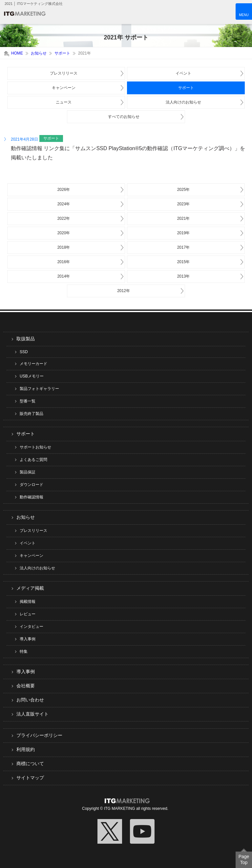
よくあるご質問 (33, 460)
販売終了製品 (31, 414)
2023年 (184, 204)
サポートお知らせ (35, 447)
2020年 (64, 233)
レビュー (28, 614)
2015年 (184, 262)
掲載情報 (28, 602)
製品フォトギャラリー (39, 389)
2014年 (64, 276)
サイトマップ (30, 778)
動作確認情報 (31, 497)
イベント (183, 73)
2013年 (184, 276)
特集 (24, 651)
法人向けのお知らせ (183, 102)
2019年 (184, 233)
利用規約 (26, 749)
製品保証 (28, 472)
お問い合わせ (30, 700)
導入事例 (28, 639)
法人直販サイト (32, 714)
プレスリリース (64, 73)
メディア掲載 (30, 588)
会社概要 (26, 686)
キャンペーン (64, 88)
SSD (24, 352)
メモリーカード (33, 364)
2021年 (184, 218)
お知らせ (39, 53)
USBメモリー (32, 376)
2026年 (64, 190)
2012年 (124, 291)
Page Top (244, 859)
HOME (17, 53)
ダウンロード (31, 485)
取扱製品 (26, 339)
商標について (30, 764)
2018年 (64, 247)
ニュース (64, 102)
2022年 (64, 218)
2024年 (64, 204)
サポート (62, 53)
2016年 (64, 262)
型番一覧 (28, 401)
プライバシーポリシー (39, 735)
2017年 (184, 247)
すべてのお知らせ (124, 117)
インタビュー (31, 627)
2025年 (184, 190)
